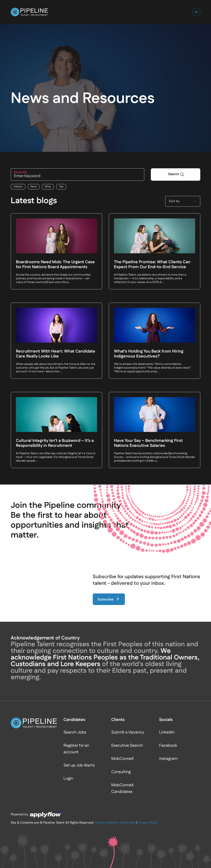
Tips (61, 187)
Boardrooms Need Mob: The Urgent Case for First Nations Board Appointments (55, 265)
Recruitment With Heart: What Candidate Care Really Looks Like (56, 354)
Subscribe (109, 600)
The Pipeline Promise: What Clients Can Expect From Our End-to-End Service (152, 265)
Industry (18, 187)
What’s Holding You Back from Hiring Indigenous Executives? (149, 354)
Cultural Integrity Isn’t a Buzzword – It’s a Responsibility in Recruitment (55, 443)
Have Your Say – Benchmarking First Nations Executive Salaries (148, 443)
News (34, 187)
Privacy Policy (148, 823)
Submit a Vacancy (128, 732)
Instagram (168, 759)
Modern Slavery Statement (115, 823)
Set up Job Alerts (79, 765)
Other (48, 187)
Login (68, 779)
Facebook (168, 746)
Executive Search (127, 746)
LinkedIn (167, 732)
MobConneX (122, 759)
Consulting (121, 772)
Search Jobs (75, 732)
